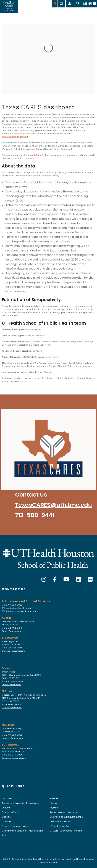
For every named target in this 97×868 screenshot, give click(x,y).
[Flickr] (90, 579)
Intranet (54, 798)
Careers (7, 821)
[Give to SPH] (61, 4)
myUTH (54, 808)
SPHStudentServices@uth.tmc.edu (19, 611)
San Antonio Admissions (14, 758)
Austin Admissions (11, 631)
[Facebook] (55, 579)
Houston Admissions (12, 738)
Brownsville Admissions (14, 651)
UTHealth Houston (60, 826)
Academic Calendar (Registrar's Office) (21, 805)
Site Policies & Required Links (66, 817)
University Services (60, 821)
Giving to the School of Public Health (22, 831)
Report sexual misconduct (65, 812)
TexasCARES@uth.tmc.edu (53, 505)
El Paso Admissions (12, 708)
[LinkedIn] (79, 579)
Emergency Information (15, 826)
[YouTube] (66, 579)
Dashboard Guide (32, 155)
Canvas (6, 817)
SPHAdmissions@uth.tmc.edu (17, 608)
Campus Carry (10, 812)
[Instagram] (44, 579)
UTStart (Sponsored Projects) (67, 831)
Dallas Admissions (11, 685)
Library (53, 803)
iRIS (4, 835)
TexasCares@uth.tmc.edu (15, 137)
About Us (7, 798)
